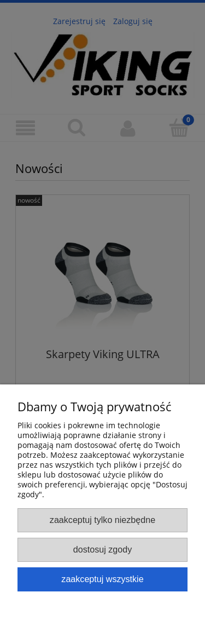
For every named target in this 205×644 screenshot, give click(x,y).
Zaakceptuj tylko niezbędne (102, 520)
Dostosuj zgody (102, 549)
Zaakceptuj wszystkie (102, 579)
